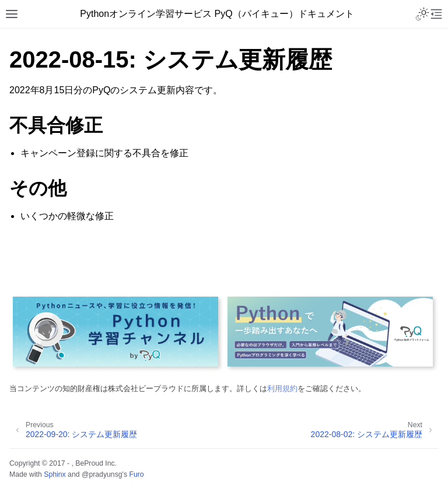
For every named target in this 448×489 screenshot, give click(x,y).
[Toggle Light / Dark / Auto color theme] (422, 14)
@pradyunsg (102, 474)
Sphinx (55, 474)
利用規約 (282, 388)
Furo (136, 474)
